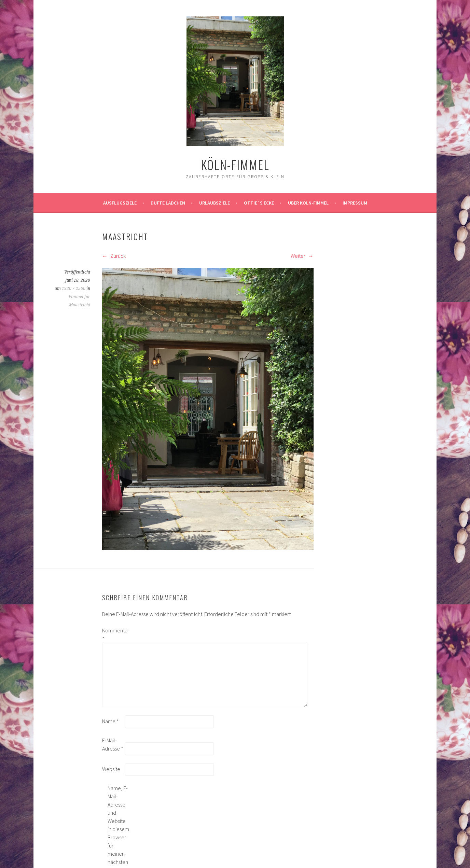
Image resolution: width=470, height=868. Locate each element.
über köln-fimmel (308, 203)
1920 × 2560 (74, 289)
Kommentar (113, 634)
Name (110, 721)
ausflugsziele (120, 203)
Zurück (114, 256)
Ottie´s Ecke (259, 203)
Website (111, 769)
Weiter (302, 256)
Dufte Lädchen (168, 203)
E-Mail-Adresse (113, 744)
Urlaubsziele (215, 203)
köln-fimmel (235, 164)
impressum (355, 203)
